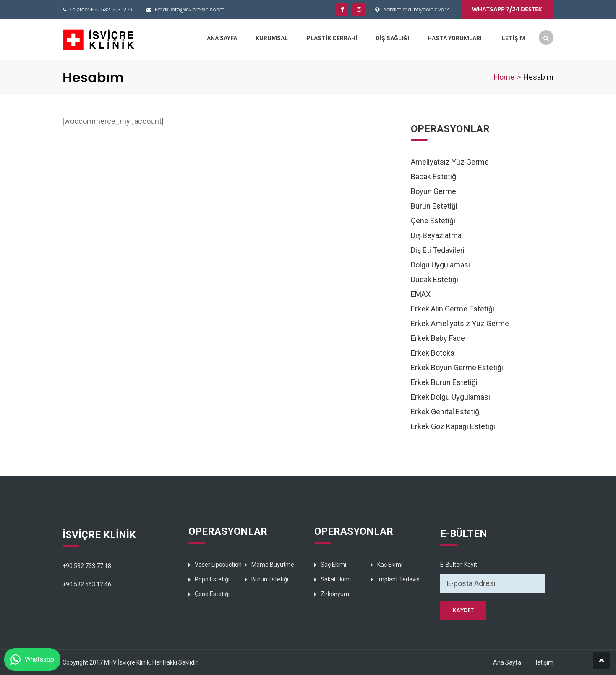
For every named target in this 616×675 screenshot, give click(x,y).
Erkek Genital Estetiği (446, 412)
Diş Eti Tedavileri (438, 250)
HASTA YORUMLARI (455, 38)
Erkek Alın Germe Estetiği (453, 309)
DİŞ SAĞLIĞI (392, 38)
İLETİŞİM (513, 38)
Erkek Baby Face (438, 338)
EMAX (421, 294)
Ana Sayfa (507, 662)
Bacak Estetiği (434, 177)
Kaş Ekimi (390, 565)
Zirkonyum (335, 594)
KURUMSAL (272, 38)
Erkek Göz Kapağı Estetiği (453, 426)
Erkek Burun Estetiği (444, 382)
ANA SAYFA (222, 38)
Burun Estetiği (434, 206)
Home (504, 77)
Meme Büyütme (273, 565)
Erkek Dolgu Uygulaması (450, 397)
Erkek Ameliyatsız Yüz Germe (460, 323)
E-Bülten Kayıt (459, 565)
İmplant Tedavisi (399, 579)
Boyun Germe (433, 191)
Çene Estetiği (433, 221)
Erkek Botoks (433, 353)
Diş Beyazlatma (436, 235)
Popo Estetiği (212, 579)
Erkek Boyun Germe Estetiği (457, 368)
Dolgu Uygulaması (440, 265)
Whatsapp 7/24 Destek (507, 9)
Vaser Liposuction (218, 565)
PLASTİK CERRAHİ (332, 38)
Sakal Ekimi (336, 579)
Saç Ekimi (333, 565)
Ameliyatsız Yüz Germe (450, 162)
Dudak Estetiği (435, 279)
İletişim (544, 662)
